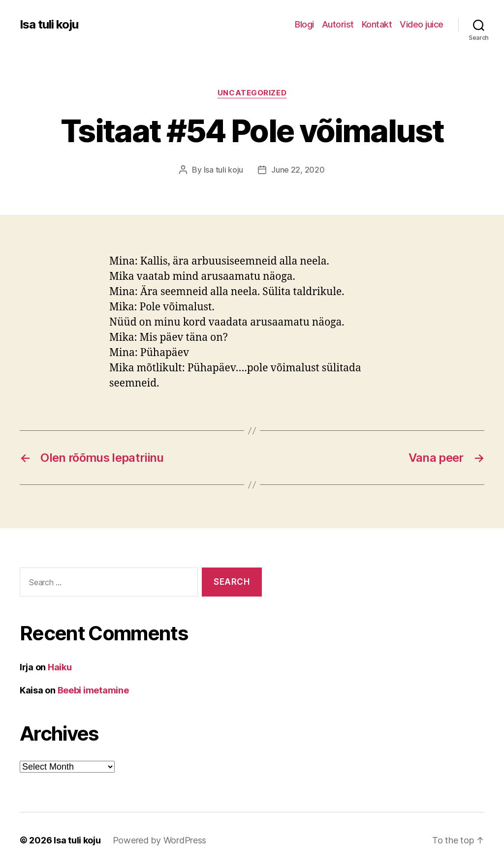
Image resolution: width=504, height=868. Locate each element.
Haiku (60, 667)
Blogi (304, 24)
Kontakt (377, 24)
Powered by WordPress (160, 840)
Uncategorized (252, 93)
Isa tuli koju (49, 25)
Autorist (338, 24)
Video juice (422, 24)
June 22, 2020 (298, 170)
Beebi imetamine (93, 690)
